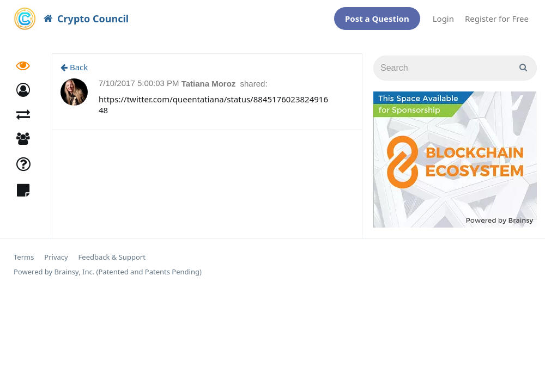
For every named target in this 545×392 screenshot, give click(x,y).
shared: (254, 78)
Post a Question (377, 16)
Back (74, 62)
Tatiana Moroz (210, 78)
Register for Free (497, 16)
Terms (24, 252)
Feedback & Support (112, 252)
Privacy (56, 252)
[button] (23, 85)
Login (443, 16)
